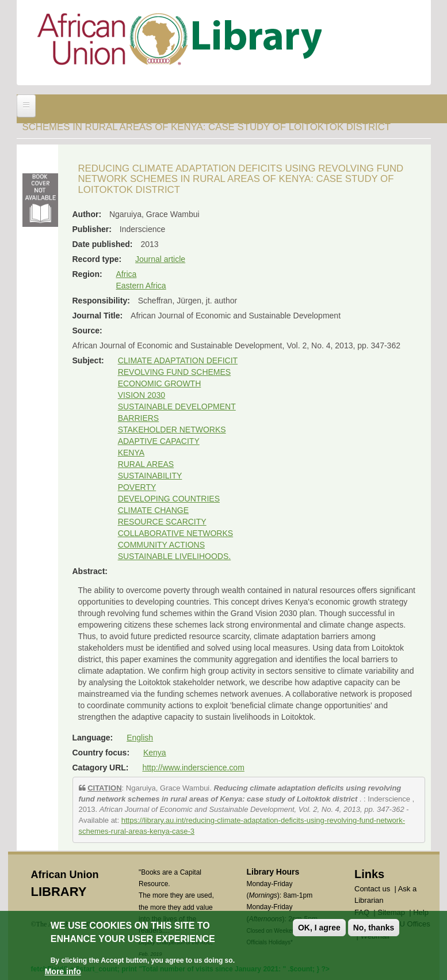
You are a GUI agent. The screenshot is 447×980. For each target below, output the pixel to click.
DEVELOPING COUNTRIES (169, 499)
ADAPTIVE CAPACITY (159, 441)
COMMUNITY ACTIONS (161, 545)
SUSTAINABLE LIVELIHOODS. (175, 556)
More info (63, 971)
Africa (127, 274)
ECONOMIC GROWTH (160, 383)
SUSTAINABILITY (150, 476)
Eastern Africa (141, 286)
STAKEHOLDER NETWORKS (172, 430)
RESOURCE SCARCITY (162, 522)
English (140, 738)
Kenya (155, 753)
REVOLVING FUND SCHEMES (175, 372)
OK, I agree (319, 928)
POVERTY (137, 487)
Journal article (160, 259)
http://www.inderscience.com (193, 768)
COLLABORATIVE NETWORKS (175, 533)
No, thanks (374, 928)
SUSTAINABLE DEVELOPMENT (177, 407)
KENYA (131, 453)
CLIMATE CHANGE (153, 510)
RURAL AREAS (146, 464)
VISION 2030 (142, 395)
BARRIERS (139, 418)
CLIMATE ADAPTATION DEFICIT (178, 360)
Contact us (372, 889)
